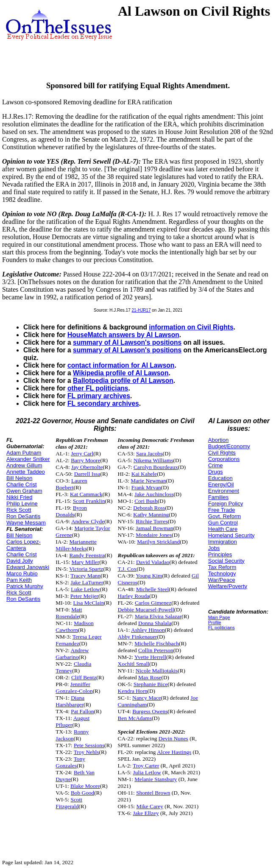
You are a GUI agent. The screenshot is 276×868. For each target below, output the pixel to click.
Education (220, 478)
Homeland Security (231, 535)
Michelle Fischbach (157, 643)
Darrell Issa (87, 474)
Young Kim (149, 576)
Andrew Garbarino (72, 654)
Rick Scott (19, 510)
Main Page (219, 617)
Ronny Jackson (72, 735)
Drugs (216, 472)
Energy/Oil (221, 484)
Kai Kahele (144, 474)
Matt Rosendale (69, 613)
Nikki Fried (19, 497)
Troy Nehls (86, 752)
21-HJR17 (141, 310)
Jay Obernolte (87, 467)
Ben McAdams (135, 718)
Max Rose (150, 677)
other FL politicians (98, 388)
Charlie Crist (22, 484)
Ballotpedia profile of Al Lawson (123, 381)
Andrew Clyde (88, 521)
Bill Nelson (19, 478)
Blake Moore (85, 786)
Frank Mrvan (146, 487)
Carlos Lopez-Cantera (24, 545)
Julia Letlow (147, 772)
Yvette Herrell (150, 657)
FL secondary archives (103, 403)
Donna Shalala (155, 623)
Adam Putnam (24, 453)
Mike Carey (150, 806)
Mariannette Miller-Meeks (76, 545)
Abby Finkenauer (138, 637)
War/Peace (222, 580)
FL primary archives (99, 396)
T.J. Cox (127, 569)
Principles (220, 554)
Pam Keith (19, 580)
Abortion (218, 440)
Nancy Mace (147, 698)
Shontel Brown (153, 793)
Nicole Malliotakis (157, 671)
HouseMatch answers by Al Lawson (123, 335)
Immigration (223, 542)
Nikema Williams (153, 460)
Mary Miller (86, 562)
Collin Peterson (156, 650)
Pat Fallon (82, 711)
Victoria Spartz (86, 569)
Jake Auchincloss (154, 494)
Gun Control (223, 523)
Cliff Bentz (84, 677)
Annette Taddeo (26, 472)
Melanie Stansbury (156, 779)
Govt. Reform (224, 516)
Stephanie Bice (151, 684)
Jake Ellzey (146, 813)
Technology (222, 574)
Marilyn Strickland (158, 542)
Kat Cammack (86, 494)
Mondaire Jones (154, 535)
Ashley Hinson (148, 630)
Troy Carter (146, 766)
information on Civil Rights (191, 327)
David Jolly (20, 561)
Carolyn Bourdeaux (156, 467)
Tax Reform (222, 567)
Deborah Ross (149, 508)
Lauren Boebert (71, 484)
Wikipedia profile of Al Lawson (121, 373)
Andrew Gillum (24, 465)
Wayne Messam (26, 523)
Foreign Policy (226, 504)
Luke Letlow (85, 589)
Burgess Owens (150, 711)
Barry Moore (85, 460)
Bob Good (82, 793)
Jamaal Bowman (154, 528)
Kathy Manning (151, 515)
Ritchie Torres (152, 521)
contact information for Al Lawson (121, 365)
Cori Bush (146, 501)
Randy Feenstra (87, 555)
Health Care (223, 529)
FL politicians (222, 628)
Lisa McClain (88, 603)
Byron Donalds (71, 511)
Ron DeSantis (23, 516)
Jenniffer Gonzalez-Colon (74, 688)
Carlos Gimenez (153, 603)
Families (218, 497)
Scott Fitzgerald (69, 803)
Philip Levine (22, 504)
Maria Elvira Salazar (158, 616)
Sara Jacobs (149, 454)
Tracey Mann (85, 576)
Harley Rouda (134, 596)
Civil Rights (222, 453)
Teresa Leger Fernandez (78, 640)
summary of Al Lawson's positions (127, 342)
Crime (216, 465)
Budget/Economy (229, 446)
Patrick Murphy (25, 586)
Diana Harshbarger (70, 701)
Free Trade (222, 510)
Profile (215, 622)
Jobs (214, 548)
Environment (224, 491)
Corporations (224, 459)
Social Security (226, 561)
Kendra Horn (133, 691)
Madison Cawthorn (74, 627)
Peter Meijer (84, 596)
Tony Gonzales (70, 762)
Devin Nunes (173, 738)
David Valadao (153, 562)
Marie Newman (148, 481)
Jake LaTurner (87, 582)
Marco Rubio (22, 574)
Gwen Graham (24, 491)
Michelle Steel (152, 589)
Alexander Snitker (28, 459)
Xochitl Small (134, 664)
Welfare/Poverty (228, 586)
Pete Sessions (89, 745)
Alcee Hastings (174, 752)
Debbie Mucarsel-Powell (146, 610)
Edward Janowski (28, 567)
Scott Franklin (89, 501)
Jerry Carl (82, 454)
